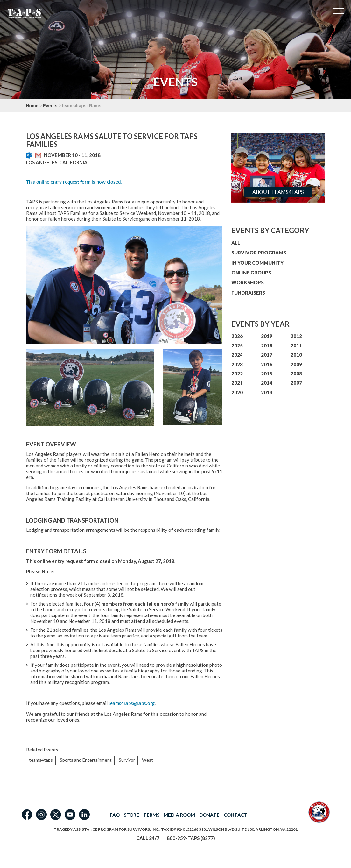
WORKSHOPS (248, 282)
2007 (296, 383)
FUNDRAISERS (248, 293)
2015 (267, 374)
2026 (237, 336)
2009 (296, 364)
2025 (237, 345)
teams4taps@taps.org (132, 703)
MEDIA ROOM (179, 815)
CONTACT (236, 815)
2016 (267, 364)
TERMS (151, 815)
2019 (267, 336)
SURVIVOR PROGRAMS (259, 253)
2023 (237, 364)
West (147, 760)
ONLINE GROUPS (251, 273)
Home (32, 106)
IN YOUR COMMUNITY (257, 263)
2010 (296, 355)
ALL (236, 243)
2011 (296, 345)
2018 (267, 345)
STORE (131, 815)
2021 (237, 383)
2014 (267, 383)
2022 (237, 374)
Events (50, 106)
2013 (267, 392)
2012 (296, 336)
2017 (267, 355)
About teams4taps (278, 192)
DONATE (209, 815)
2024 (237, 355)
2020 (237, 392)
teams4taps (41, 760)
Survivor (127, 760)
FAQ (115, 815)
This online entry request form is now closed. (74, 182)
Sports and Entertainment (86, 760)
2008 (296, 374)
